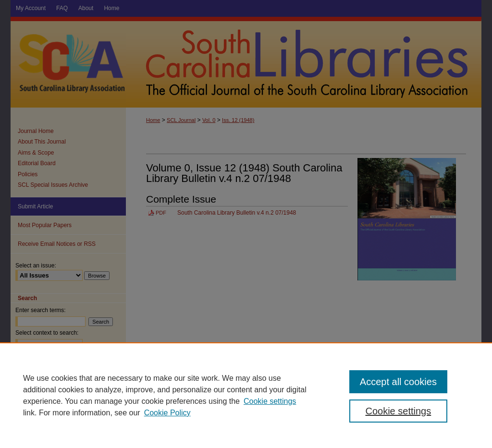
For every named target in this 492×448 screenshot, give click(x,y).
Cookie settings (270, 401)
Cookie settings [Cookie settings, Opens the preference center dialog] (398, 411)
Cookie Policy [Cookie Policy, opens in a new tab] (167, 413)
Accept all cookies (398, 382)
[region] (246, 395)
